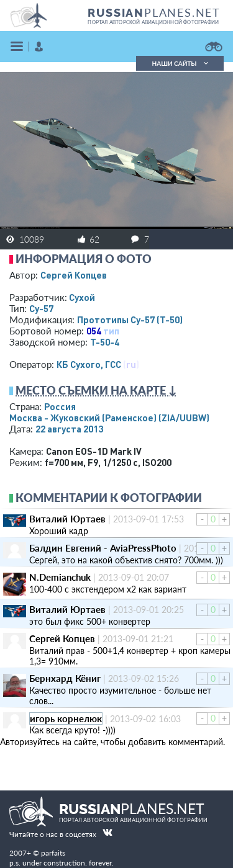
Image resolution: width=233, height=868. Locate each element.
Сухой (82, 297)
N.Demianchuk (60, 577)
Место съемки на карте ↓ (96, 390)
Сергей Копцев (74, 275)
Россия (60, 406)
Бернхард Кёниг (65, 678)
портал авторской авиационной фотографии (153, 22)
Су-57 (41, 308)
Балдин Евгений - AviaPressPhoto (103, 548)
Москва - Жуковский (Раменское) (109, 418)
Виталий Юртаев (67, 519)
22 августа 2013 (69, 429)
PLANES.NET (154, 12)
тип (111, 331)
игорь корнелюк (66, 718)
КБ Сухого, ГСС (89, 364)
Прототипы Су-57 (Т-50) (130, 320)
